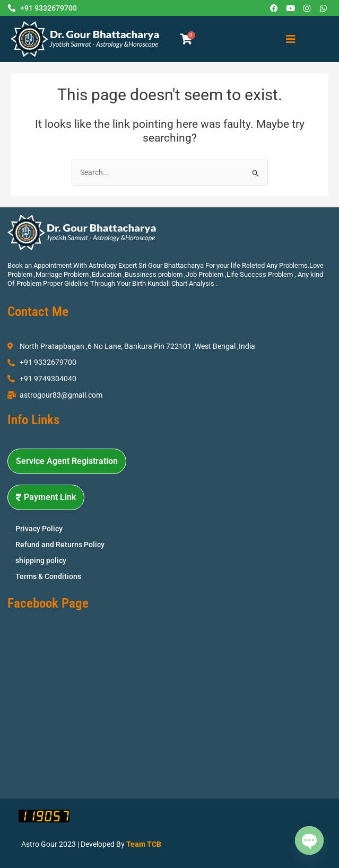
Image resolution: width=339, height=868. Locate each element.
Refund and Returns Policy (60, 545)
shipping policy (41, 560)
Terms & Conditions (48, 576)
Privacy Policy (39, 529)
